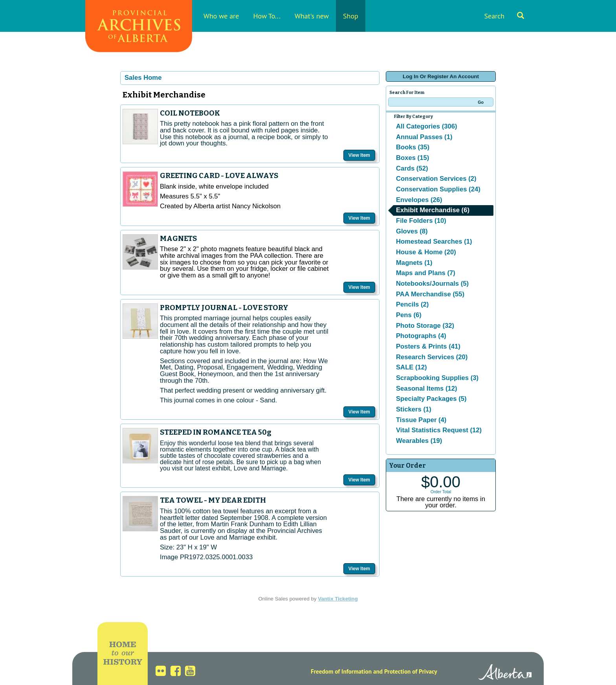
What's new (312, 16)
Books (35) (413, 147)
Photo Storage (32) (425, 326)
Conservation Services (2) (436, 179)
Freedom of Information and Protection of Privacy (374, 671)
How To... (267, 16)
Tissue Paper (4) (421, 420)
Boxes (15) (412, 158)
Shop (351, 16)
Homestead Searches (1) (434, 241)
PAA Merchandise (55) (430, 294)
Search (504, 16)
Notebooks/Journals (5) (432, 284)
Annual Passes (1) (424, 137)
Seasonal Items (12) (427, 388)
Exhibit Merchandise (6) (433, 210)
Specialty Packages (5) (431, 399)
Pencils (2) (412, 304)
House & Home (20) (426, 252)
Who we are (221, 16)
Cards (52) (412, 168)
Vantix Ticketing (338, 599)
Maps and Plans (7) (426, 273)
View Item (359, 155)
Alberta (505, 673)
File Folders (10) (421, 221)
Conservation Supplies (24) (438, 189)
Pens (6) (409, 315)
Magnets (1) (414, 263)
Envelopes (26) (419, 200)
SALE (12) (412, 367)
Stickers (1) (414, 409)
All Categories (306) (427, 126)
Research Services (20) (432, 357)
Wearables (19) (419, 441)
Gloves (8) (412, 231)
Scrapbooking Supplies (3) (437, 378)
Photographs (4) (421, 336)
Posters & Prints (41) (428, 346)
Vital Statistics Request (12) (439, 430)
